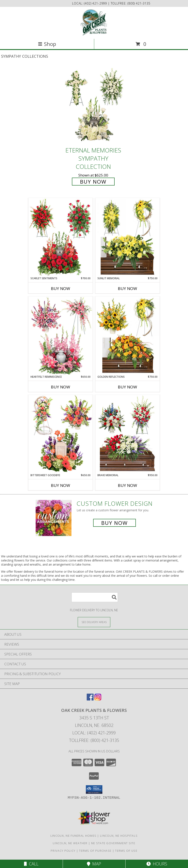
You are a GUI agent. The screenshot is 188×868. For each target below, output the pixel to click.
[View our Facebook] (90, 699)
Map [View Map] (94, 864)
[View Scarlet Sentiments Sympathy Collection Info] (61, 237)
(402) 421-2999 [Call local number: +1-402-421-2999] (96, 3)
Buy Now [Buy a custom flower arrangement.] (114, 523)
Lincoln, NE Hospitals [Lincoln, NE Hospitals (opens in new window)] (119, 836)
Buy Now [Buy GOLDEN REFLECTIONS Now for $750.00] (127, 387)
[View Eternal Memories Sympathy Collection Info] (94, 105)
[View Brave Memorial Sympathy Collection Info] (127, 434)
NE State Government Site (113, 843)
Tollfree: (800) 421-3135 (94, 740)
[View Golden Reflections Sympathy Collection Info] (127, 336)
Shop (47, 44)
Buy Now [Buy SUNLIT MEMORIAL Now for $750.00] (127, 288)
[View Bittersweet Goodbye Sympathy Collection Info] (61, 434)
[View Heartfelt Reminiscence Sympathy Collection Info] (61, 336)
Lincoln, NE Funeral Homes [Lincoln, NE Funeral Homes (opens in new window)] (74, 836)
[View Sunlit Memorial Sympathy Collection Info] (127, 237)
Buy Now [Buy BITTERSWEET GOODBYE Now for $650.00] (61, 485)
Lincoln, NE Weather (70, 843)
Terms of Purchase (95, 851)
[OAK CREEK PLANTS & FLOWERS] (94, 22)
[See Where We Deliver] (94, 622)
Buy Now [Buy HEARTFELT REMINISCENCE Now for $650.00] (61, 387)
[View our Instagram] (98, 699)
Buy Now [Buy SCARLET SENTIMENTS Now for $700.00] (61, 288)
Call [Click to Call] (31, 864)
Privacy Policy (63, 851)
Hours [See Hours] (157, 864)
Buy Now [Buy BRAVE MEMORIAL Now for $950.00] (127, 485)
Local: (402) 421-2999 (94, 733)
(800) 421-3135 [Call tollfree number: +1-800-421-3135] (139, 3)
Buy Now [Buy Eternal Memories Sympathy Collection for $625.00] (93, 182)
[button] (94, 790)
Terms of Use (126, 851)
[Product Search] (95, 597)
